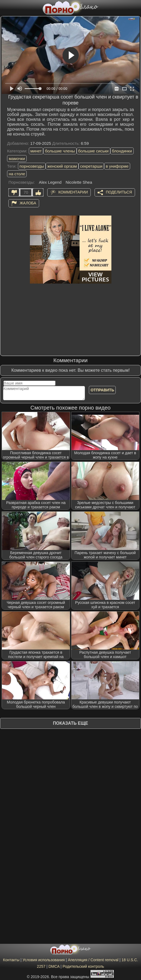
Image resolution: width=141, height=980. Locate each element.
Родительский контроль (83, 966)
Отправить (102, 390)
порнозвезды (32, 166)
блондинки (122, 151)
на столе (17, 174)
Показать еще (70, 723)
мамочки (17, 159)
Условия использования (44, 960)
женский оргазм (62, 166)
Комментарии (73, 192)
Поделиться (119, 192)
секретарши (91, 166)
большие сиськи (93, 151)
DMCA (54, 966)
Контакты (11, 960)
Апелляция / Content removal (93, 960)
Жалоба (28, 203)
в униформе (117, 166)
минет (36, 151)
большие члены (60, 151)
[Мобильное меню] (5, 7)
